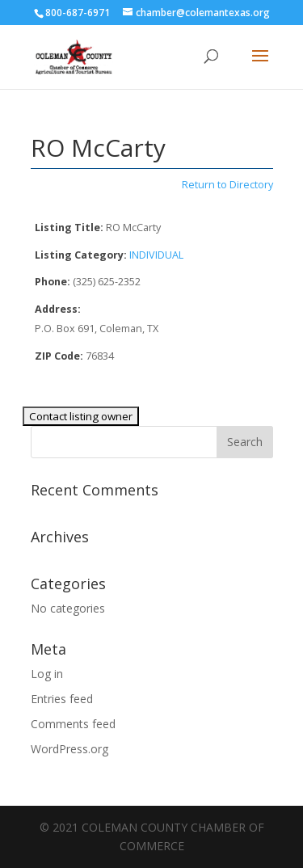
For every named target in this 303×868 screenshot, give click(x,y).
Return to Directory (227, 185)
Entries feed (62, 699)
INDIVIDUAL (156, 255)
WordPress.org (69, 749)
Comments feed (73, 724)
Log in (47, 674)
